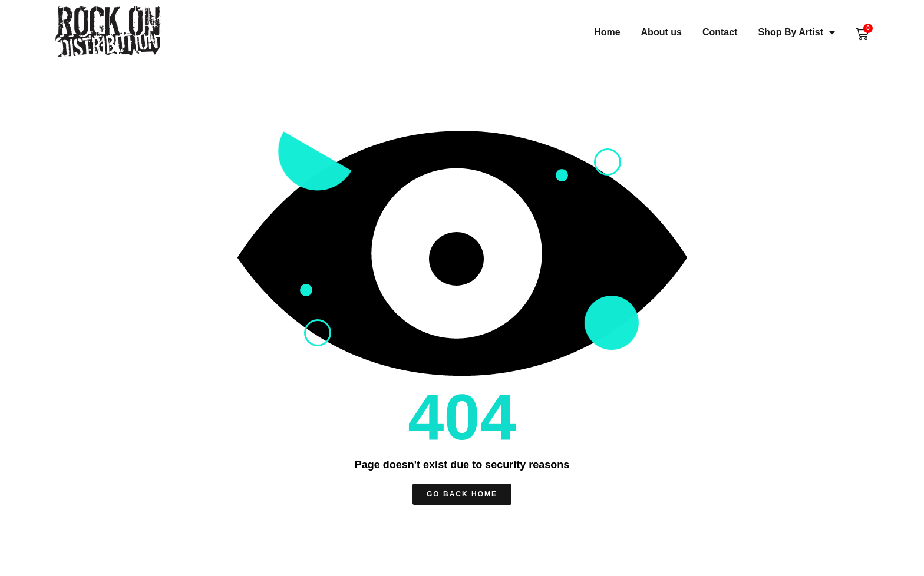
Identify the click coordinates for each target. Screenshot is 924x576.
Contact (720, 32)
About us (661, 32)
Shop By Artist (796, 32)
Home (607, 32)
